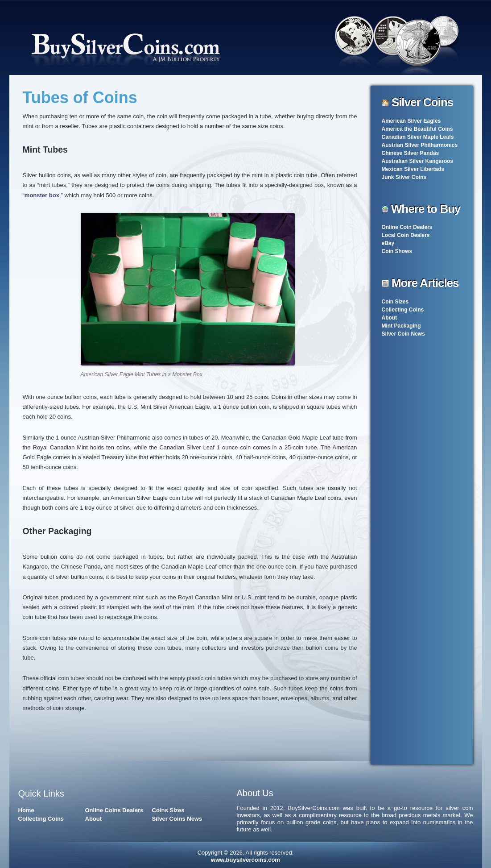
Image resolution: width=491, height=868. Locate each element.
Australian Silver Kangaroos (418, 161)
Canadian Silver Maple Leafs (418, 137)
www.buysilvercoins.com (245, 860)
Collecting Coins (403, 310)
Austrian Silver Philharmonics (420, 145)
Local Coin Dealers (406, 235)
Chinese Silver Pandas (411, 153)
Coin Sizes (395, 302)
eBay (388, 243)
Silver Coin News (403, 334)
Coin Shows (397, 251)
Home (26, 810)
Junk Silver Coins (404, 177)
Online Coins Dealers (114, 810)
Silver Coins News (177, 819)
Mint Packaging (401, 326)
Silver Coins (422, 102)
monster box (42, 195)
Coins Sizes (168, 810)
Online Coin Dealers (407, 227)
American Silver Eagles (411, 121)
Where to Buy (426, 209)
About (390, 318)
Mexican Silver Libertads (413, 169)
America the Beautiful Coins (417, 129)
